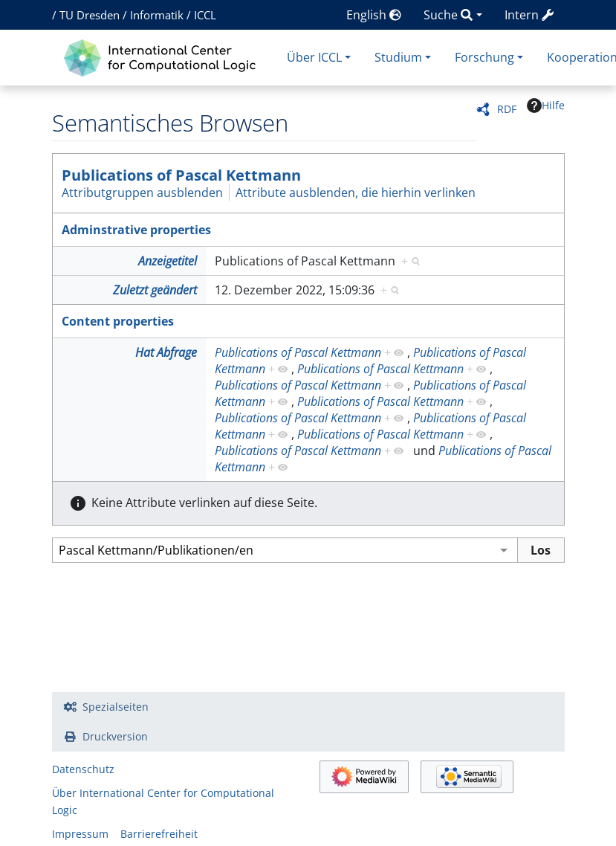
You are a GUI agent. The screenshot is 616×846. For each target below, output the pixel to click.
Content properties (118, 321)
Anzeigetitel (168, 261)
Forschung (484, 57)
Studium (398, 57)
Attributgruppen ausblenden (142, 193)
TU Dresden (90, 15)
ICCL (205, 15)
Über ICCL (314, 57)
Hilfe (546, 106)
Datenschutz (83, 769)
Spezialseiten (116, 707)
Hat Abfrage (166, 352)
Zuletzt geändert (155, 290)
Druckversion (115, 736)
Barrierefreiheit (159, 834)
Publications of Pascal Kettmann (181, 175)
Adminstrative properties (136, 230)
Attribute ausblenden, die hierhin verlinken (356, 193)
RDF (507, 109)
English (374, 15)
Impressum (80, 834)
